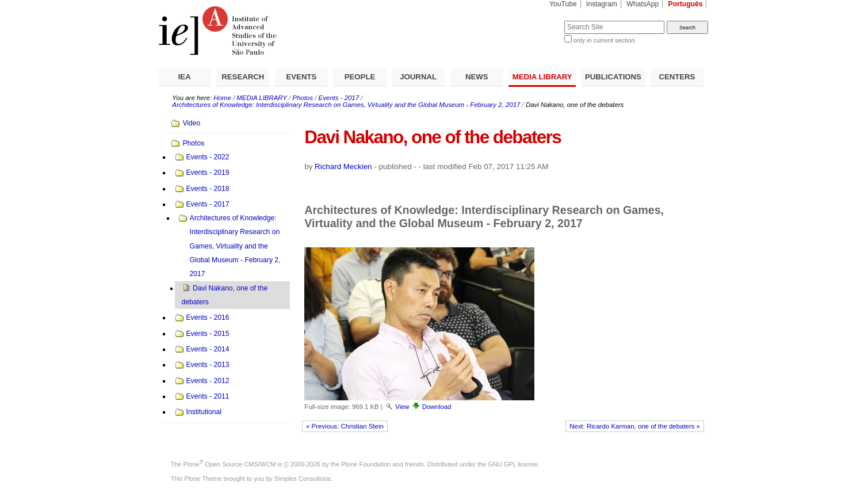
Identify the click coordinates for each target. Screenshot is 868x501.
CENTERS (677, 77)
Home (222, 98)
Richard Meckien (343, 167)
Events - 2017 (339, 98)
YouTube (563, 4)
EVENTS (302, 77)
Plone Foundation (366, 464)
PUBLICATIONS (613, 77)
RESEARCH (243, 77)
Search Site (536, 20)
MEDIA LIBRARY (542, 77)
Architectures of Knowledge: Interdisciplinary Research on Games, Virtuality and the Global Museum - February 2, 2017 (346, 105)
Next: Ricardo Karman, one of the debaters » (635, 426)
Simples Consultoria (303, 479)
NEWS (477, 77)
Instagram (602, 4)
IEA (185, 77)
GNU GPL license (513, 464)
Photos (303, 98)
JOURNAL (418, 77)
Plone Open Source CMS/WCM (230, 464)
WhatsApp (643, 4)
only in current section (604, 40)
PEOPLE (360, 77)
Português (686, 4)
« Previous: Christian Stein (345, 426)
